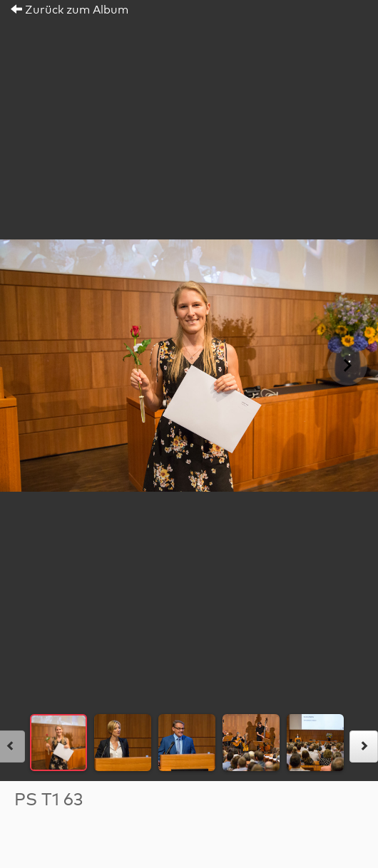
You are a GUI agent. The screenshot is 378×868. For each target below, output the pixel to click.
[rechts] (364, 746)
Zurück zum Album (70, 10)
